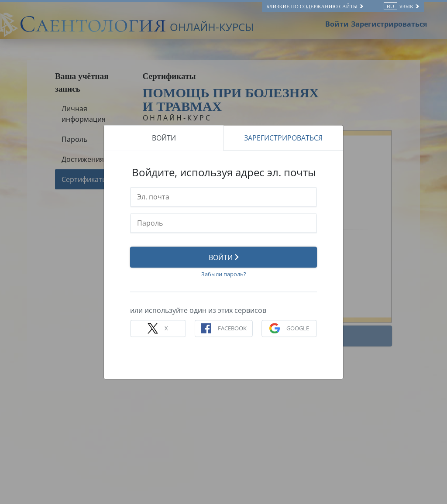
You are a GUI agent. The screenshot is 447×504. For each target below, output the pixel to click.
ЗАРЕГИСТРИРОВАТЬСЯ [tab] (283, 138)
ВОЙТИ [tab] (164, 138)
